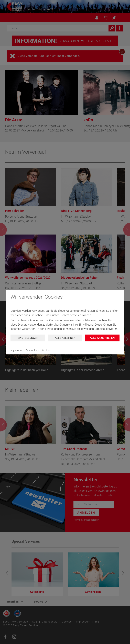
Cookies (46, 350)
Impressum (16, 350)
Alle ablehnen (65, 338)
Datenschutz (32, 350)
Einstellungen (28, 338)
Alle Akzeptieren (102, 338)
